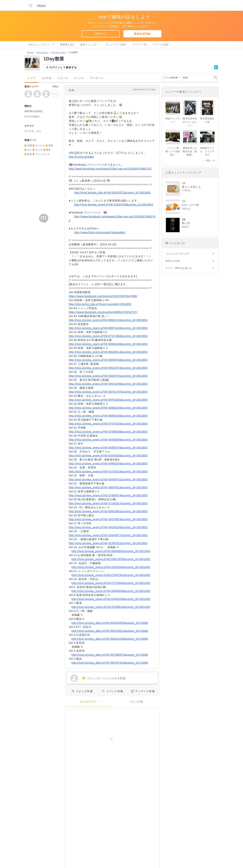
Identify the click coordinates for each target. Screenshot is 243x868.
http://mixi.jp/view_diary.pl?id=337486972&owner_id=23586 (110, 655)
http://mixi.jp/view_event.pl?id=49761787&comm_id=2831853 (108, 392)
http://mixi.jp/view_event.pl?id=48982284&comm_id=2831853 (108, 408)
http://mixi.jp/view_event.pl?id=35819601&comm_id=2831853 (108, 511)
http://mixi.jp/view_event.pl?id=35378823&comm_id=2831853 (108, 519)
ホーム (30, 52)
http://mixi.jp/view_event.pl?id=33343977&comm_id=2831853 (108, 535)
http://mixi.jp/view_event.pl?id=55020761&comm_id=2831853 (108, 376)
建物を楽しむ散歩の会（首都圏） (190, 151)
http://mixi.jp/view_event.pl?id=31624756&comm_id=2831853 (114, 205)
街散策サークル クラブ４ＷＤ (207, 151)
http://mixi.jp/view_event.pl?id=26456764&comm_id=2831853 (111, 599)
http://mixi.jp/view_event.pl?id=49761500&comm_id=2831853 (108, 400)
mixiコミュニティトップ (41, 45)
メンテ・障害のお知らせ (179, 268)
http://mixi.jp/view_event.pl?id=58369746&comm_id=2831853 (108, 360)
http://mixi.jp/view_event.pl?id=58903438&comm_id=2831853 (108, 344)
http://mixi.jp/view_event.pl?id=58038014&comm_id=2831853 (108, 352)
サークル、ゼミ (59, 52)
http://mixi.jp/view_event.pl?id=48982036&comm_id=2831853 (108, 416)
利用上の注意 (173, 261)
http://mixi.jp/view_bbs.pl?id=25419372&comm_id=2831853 (112, 193)
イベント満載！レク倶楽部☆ (173, 151)
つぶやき (46, 78)
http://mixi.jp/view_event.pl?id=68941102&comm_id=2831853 (108, 320)
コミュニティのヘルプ (178, 254)
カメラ (39, 150)
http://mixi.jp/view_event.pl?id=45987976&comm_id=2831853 (108, 448)
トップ (31, 78)
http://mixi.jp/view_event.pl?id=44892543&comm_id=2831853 (108, 464)
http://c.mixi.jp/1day (81, 157)
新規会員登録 (142, 34)
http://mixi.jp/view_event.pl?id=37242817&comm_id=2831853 (108, 503)
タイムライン (88, 702)
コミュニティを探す (116, 45)
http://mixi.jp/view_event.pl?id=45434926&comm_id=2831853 (108, 456)
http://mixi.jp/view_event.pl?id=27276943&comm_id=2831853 (111, 583)
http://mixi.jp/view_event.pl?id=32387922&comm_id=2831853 (108, 543)
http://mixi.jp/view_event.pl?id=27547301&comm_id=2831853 (111, 575)
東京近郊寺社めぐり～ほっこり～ (190, 122)
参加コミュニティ (90, 45)
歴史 (48, 150)
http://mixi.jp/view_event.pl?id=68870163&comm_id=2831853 (108, 328)
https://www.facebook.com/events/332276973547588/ (103, 296)
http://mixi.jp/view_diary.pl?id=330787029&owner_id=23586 (110, 663)
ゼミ (30, 150)
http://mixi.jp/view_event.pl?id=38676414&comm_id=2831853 (108, 487)
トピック (63, 78)
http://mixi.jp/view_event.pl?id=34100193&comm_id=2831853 (108, 527)
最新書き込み (67, 45)
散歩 (30, 154)
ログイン (100, 34)
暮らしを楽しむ (192, 187)
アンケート (97, 78)
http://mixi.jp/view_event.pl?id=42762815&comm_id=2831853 (108, 471)
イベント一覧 (140, 45)
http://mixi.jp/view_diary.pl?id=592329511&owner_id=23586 (110, 631)
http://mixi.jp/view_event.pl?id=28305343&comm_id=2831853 (111, 567)
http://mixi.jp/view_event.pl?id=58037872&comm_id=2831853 (108, 368)
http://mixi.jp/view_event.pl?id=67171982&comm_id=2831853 (108, 336)
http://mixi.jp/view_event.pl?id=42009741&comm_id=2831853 (108, 479)
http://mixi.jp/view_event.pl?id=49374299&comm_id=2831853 (108, 384)
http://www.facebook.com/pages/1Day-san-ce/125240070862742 (110, 169)
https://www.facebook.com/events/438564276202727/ (103, 312)
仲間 (30, 146)
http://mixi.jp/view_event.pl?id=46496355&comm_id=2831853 (108, 440)
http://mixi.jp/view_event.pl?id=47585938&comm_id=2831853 (108, 432)
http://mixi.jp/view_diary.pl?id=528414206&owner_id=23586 (110, 639)
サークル (40, 146)
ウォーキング (43, 154)
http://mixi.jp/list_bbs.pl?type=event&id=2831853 (100, 304)
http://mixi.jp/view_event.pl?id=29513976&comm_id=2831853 (111, 559)
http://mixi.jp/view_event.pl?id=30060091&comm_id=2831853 (111, 551)
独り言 (186, 223)
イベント (79, 78)
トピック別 (136, 702)
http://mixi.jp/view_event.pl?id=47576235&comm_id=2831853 (108, 424)
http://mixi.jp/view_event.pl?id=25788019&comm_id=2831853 (111, 607)
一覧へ (208, 161)
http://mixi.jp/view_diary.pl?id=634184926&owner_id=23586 (110, 623)
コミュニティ (43, 52)
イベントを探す (161, 45)
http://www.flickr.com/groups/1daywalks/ (100, 232)
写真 (51, 146)
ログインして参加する (63, 67)
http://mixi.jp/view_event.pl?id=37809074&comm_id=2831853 (108, 495)
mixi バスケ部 (190, 205)
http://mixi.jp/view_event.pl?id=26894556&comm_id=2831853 (111, 591)
